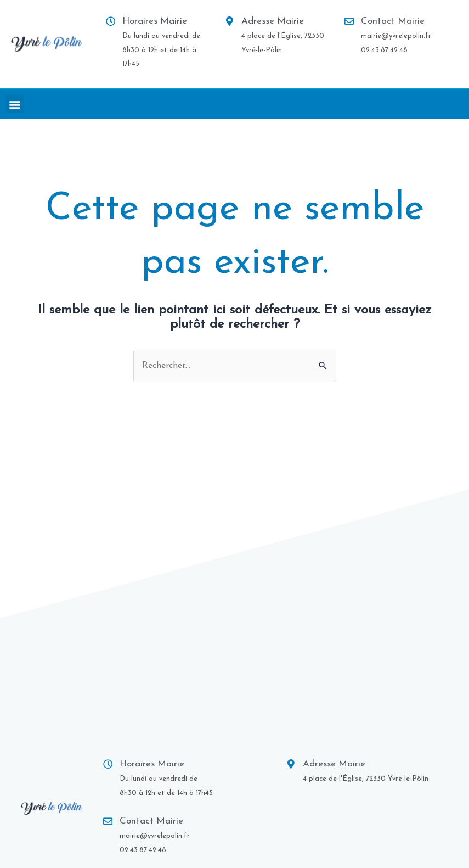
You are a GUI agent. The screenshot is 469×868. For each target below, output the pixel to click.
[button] (15, 104)
